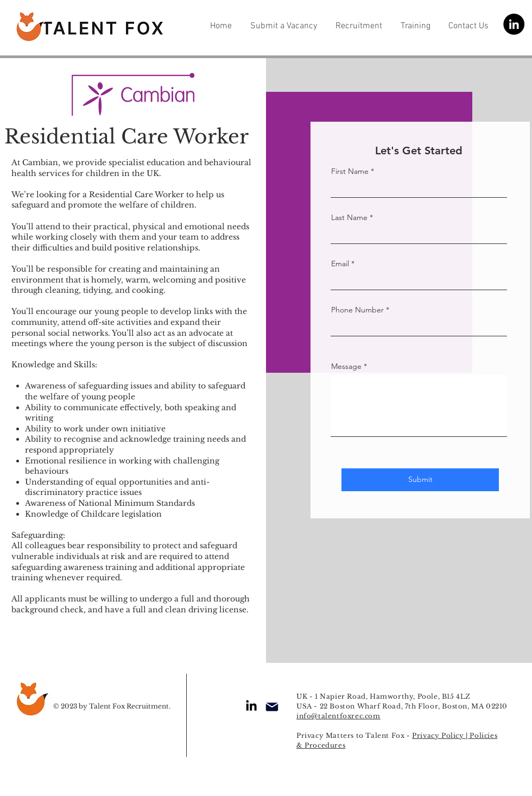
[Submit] (420, 480)
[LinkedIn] (514, 24)
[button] (285, 24)
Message (346, 366)
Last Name (349, 217)
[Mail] (272, 707)
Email (340, 264)
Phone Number (357, 310)
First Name (350, 171)
